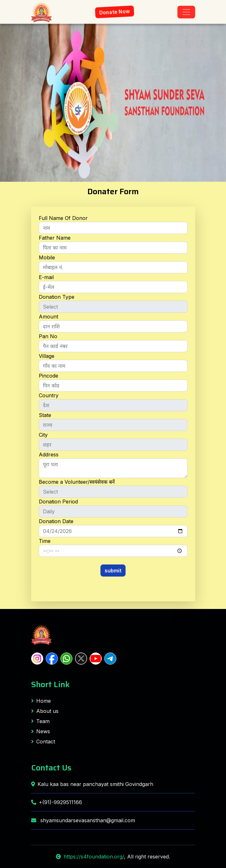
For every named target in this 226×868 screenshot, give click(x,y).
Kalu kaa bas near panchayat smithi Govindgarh (92, 784)
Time (45, 541)
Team (40, 721)
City (43, 435)
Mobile (47, 257)
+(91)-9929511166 (57, 802)
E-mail (46, 277)
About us (45, 711)
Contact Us (51, 768)
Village (47, 356)
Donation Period (58, 502)
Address (49, 455)
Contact (43, 742)
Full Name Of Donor (63, 218)
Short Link (50, 684)
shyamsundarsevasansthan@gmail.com (83, 820)
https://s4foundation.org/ (90, 857)
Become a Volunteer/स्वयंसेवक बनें (77, 482)
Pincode (48, 376)
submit (113, 571)
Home (41, 701)
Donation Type (57, 297)
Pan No (48, 336)
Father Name (55, 238)
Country (49, 395)
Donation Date (56, 521)
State (45, 415)
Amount (48, 317)
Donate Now (114, 12)
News (41, 731)
